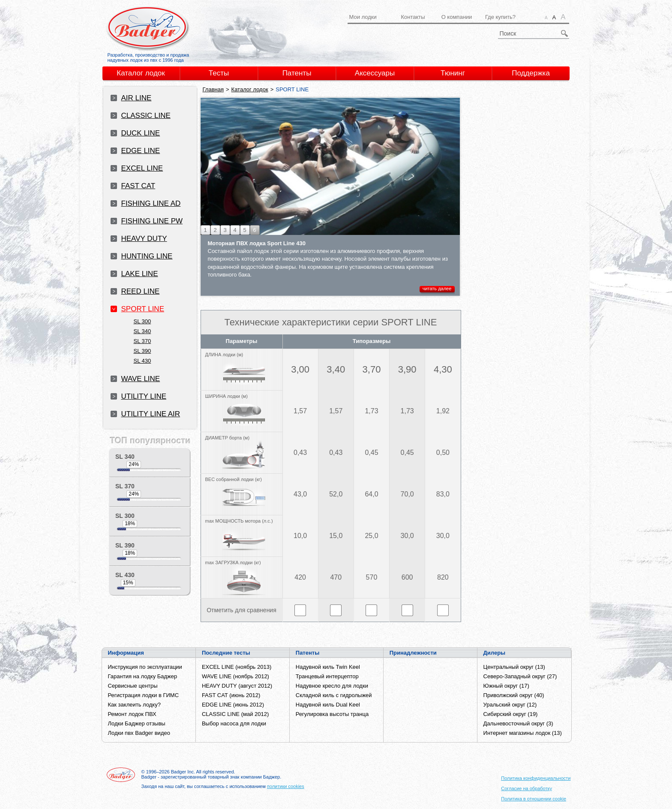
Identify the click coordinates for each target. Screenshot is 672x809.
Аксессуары (375, 73)
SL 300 (142, 321)
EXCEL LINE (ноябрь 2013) (237, 667)
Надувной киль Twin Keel (328, 667)
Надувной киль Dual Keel (328, 705)
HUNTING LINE (147, 256)
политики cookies (286, 786)
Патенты (297, 73)
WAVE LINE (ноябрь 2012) (235, 676)
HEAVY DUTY (144, 239)
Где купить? (500, 17)
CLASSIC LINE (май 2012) (235, 714)
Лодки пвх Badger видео (139, 733)
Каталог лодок (141, 73)
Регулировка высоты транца (332, 714)
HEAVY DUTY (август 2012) (237, 686)
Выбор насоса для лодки (234, 723)
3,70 (372, 369)
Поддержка (531, 73)
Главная (213, 89)
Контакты (413, 17)
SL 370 (142, 341)
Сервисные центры (133, 686)
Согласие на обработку (526, 788)
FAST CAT (138, 186)
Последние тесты (226, 653)
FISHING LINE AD (151, 203)
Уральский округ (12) (510, 705)
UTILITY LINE (144, 396)
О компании (457, 17)
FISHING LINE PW (152, 221)
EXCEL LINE (142, 168)
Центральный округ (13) (514, 667)
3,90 (407, 369)
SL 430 (142, 361)
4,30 (443, 369)
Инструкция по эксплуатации (145, 667)
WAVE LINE (141, 379)
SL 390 (142, 351)
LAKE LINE (140, 274)
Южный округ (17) (506, 686)
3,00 (300, 369)
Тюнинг (453, 73)
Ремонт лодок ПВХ (132, 714)
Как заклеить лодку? (134, 705)
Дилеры (495, 653)
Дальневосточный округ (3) (518, 723)
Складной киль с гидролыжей (334, 695)
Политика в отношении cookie (534, 799)
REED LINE (141, 291)
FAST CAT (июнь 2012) (231, 695)
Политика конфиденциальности (536, 778)
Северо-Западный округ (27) (520, 676)
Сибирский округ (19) (511, 714)
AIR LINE (136, 98)
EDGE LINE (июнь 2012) (233, 705)
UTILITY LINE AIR (151, 414)
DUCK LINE (141, 133)
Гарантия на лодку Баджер (143, 676)
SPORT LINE (143, 309)
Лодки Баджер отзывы (137, 723)
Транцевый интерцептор (327, 676)
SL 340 (142, 331)
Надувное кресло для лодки (332, 686)
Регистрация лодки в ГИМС (144, 695)
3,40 (336, 369)
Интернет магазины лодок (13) (523, 733)
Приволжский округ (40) (514, 695)
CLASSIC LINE (146, 116)
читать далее (437, 289)
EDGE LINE (141, 151)
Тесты (219, 73)
